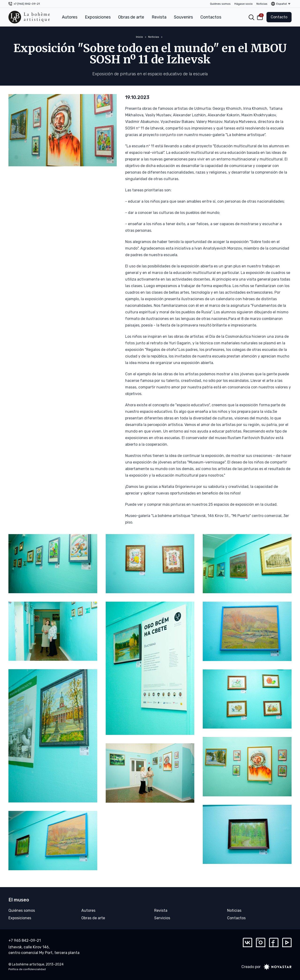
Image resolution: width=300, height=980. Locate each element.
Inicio (139, 37)
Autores (70, 17)
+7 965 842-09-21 (25, 940)
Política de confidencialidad (27, 969)
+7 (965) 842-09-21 (27, 4)
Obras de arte (131, 17)
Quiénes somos (220, 4)
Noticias (262, 4)
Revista (159, 17)
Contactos (211, 17)
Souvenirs (183, 17)
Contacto (279, 17)
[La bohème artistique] (29, 17)
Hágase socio (244, 4)
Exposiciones (98, 17)
